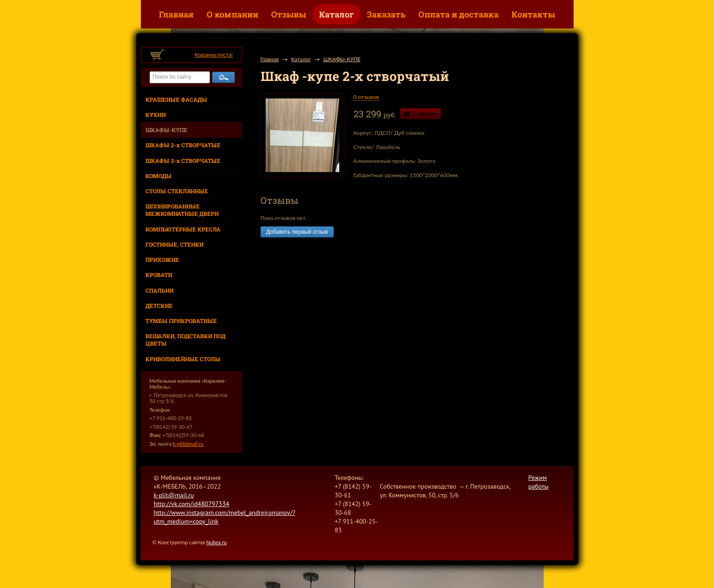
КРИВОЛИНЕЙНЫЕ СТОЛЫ (183, 359)
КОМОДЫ (159, 176)
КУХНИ (156, 115)
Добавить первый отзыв (297, 232)
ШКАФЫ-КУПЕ (166, 130)
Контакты (533, 14)
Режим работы (538, 482)
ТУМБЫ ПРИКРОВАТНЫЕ (181, 321)
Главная (176, 14)
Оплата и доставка (459, 14)
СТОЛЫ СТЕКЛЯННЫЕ (177, 191)
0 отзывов (366, 97)
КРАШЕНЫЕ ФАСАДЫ (176, 99)
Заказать (386, 14)
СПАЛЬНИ (160, 290)
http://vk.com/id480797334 (192, 504)
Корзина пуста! (214, 55)
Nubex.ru (217, 542)
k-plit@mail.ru (188, 444)
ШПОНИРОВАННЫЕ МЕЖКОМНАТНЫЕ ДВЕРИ (182, 210)
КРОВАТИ (159, 275)
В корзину (425, 114)
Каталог (337, 14)
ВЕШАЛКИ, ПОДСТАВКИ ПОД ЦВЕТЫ (186, 340)
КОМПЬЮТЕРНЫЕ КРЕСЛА (183, 229)
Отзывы (289, 14)
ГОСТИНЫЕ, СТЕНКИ (174, 244)
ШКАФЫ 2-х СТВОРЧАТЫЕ (183, 145)
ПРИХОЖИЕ (162, 259)
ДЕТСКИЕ (159, 306)
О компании (232, 14)
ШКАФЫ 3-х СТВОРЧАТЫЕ (183, 161)
